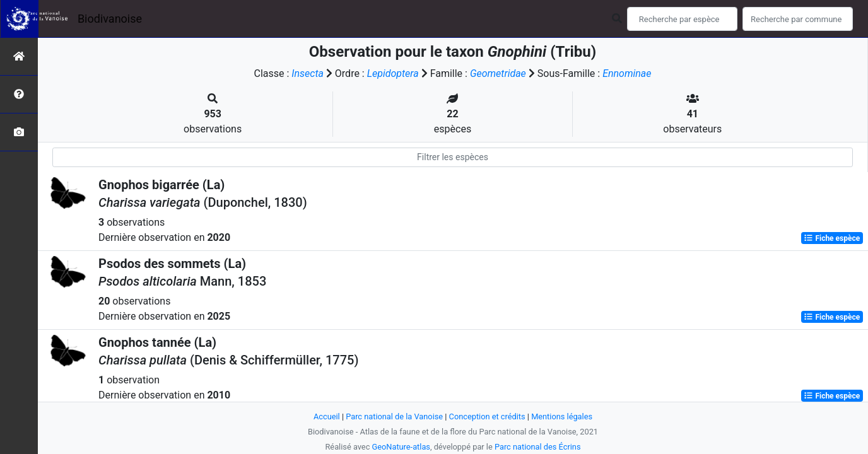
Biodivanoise (110, 19)
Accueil (327, 416)
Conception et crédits (487, 416)
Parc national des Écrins (538, 447)
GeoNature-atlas (401, 447)
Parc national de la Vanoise (394, 416)
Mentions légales (562, 416)
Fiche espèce (832, 238)
